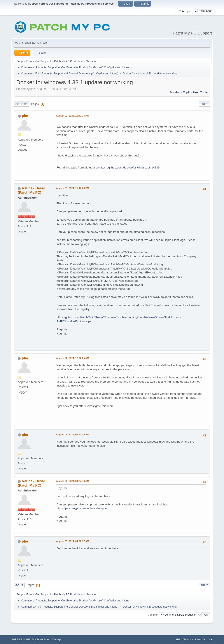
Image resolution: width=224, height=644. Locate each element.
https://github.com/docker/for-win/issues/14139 (130, 167)
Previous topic (180, 92)
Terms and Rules (192, 639)
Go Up (19, 585)
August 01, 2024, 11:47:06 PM (72, 188)
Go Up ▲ (208, 639)
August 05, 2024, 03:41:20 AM (73, 434)
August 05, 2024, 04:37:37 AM (73, 541)
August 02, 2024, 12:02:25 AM (73, 358)
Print (204, 104)
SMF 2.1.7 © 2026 (21, 639)
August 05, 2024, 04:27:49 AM (73, 481)
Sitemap (56, 639)
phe (25, 116)
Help (178, 639)
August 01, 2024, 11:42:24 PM (72, 116)
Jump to (153, 615)
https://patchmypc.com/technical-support (83, 508)
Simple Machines (41, 639)
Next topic (200, 92)
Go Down (21, 104)
